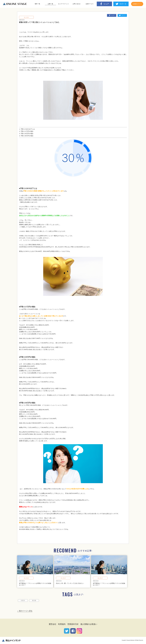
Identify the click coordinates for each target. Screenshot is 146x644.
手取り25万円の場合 (27, 134)
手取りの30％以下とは (28, 129)
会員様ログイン (137, 4)
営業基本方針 (73, 624)
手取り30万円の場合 (27, 136)
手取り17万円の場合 (27, 131)
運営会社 (53, 624)
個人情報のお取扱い (89, 624)
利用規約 (62, 624)
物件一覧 (37, 4)
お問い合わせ (77, 4)
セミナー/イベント (64, 4)
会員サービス (90, 4)
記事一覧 (50, 4)
